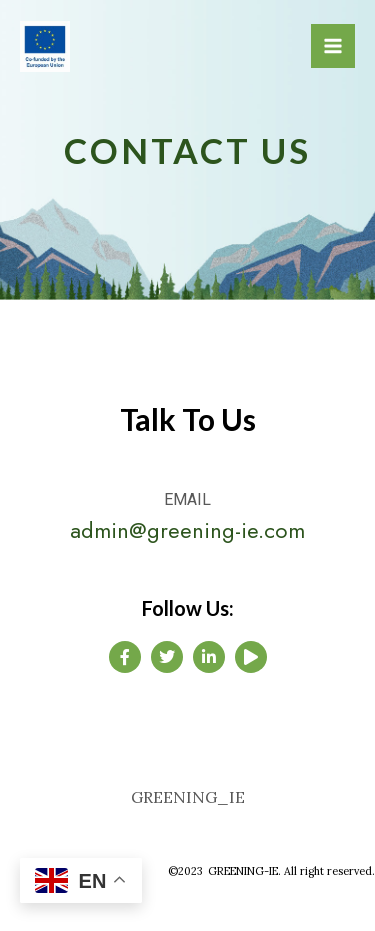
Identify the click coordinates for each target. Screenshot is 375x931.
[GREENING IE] (45, 46)
